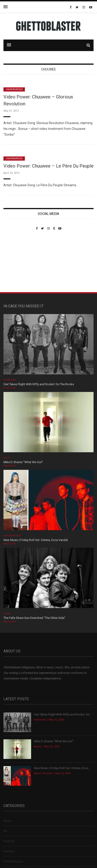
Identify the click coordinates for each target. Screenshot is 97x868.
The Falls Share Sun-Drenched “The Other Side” (34, 618)
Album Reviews (12, 536)
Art (5, 831)
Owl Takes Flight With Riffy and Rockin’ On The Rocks (39, 384)
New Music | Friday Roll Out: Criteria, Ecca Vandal (36, 540)
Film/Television (13, 861)
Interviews (10, 380)
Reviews (9, 851)
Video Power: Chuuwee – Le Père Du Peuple (48, 166)
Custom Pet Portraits (17, 262)
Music (7, 458)
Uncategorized (14, 89)
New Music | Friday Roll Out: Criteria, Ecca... (62, 768)
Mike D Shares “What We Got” (23, 462)
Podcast (9, 841)
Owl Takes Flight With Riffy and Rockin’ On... (63, 714)
